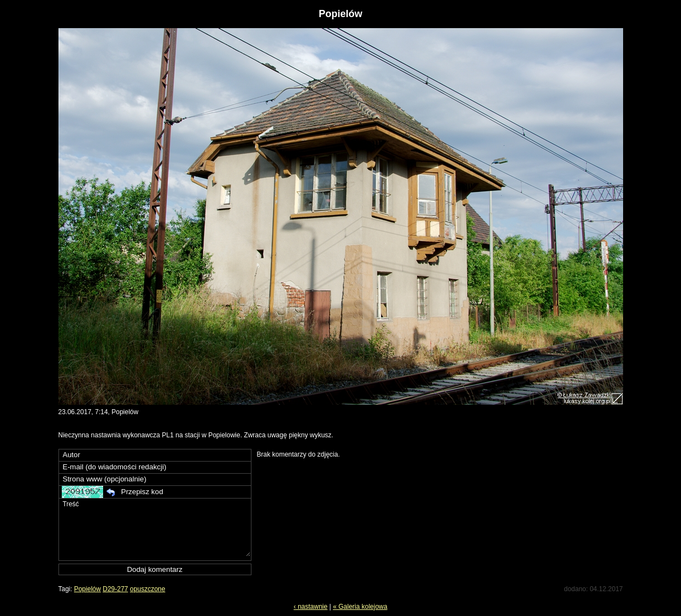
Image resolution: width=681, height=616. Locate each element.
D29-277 (115, 589)
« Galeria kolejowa (360, 607)
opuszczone (148, 589)
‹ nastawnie (311, 607)
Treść (156, 527)
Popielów (87, 589)
